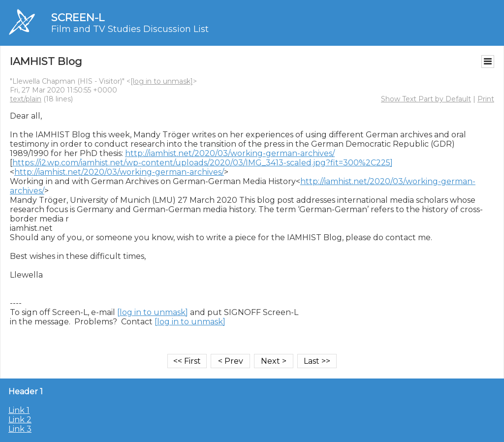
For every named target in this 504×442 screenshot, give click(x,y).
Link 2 (20, 420)
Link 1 (19, 410)
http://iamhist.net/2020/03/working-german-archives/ (230, 153)
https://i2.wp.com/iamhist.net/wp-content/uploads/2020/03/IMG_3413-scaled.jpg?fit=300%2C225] (203, 163)
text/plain (26, 99)
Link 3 (20, 429)
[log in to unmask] (162, 81)
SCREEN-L (78, 17)
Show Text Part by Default (426, 99)
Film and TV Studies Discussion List (130, 29)
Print (486, 99)
